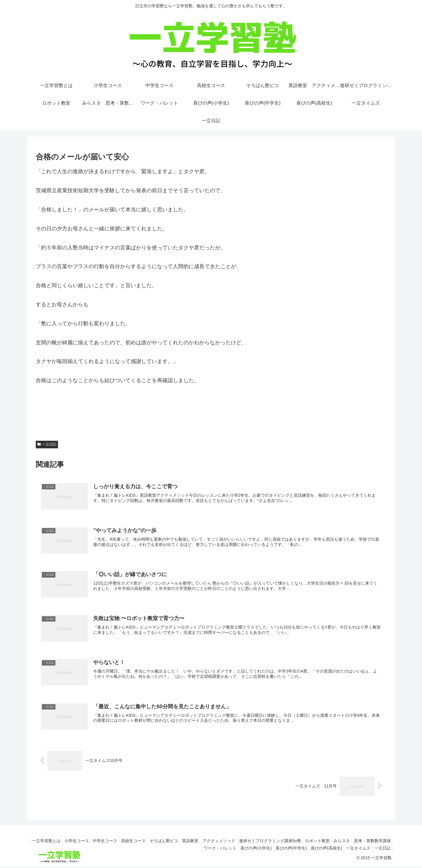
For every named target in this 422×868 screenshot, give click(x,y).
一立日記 (47, 444)
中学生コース (153, 842)
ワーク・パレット (207, 850)
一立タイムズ (355, 850)
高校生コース (184, 842)
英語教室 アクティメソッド (264, 842)
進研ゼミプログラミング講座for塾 (328, 842)
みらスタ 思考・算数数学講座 (156, 850)
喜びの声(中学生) (283, 850)
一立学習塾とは (90, 842)
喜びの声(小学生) (245, 850)
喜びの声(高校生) (320, 850)
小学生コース (122, 842)
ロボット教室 (377, 842)
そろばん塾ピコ (217, 842)
